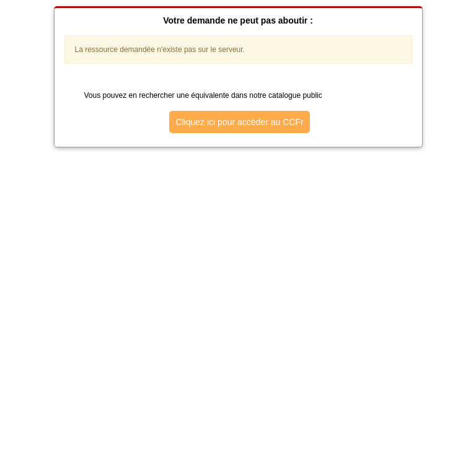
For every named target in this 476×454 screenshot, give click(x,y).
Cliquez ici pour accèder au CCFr (239, 122)
